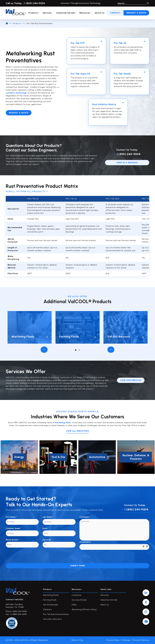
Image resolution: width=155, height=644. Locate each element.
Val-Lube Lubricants (52, 619)
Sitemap (126, 640)
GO (148, 3)
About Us (99, 13)
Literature (76, 595)
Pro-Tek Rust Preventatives (56, 614)
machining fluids (63, 423)
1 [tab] (76, 350)
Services (47, 13)
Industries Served (66, 13)
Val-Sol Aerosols (51, 605)
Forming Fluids (50, 600)
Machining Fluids (51, 595)
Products (34, 13)
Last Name (48, 517)
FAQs (74, 605)
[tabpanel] (30, 327)
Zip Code (47, 540)
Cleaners (47, 609)
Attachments (85, 542)
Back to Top (77, 640)
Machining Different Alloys (84, 609)
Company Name (14, 528)
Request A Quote (136, 13)
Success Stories (79, 600)
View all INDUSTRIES (77, 431)
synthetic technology (16, 93)
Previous (44, 350)
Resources (86, 13)
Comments (85, 517)
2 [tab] (79, 350)
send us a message (127, 163)
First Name (11, 517)
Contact (115, 13)
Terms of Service (141, 640)
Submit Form (78, 566)
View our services (131, 380)
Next (111, 350)
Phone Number (13, 540)
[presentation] (24, 554)
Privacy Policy (113, 640)
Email (46, 528)
